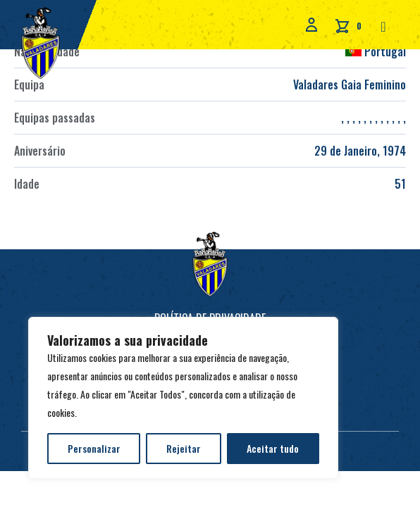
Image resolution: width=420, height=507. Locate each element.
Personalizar (94, 448)
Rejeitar (184, 448)
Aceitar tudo (273, 448)
